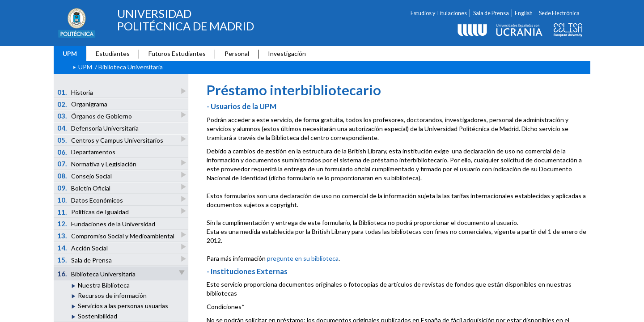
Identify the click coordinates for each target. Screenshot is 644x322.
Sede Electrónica (559, 13)
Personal (237, 53)
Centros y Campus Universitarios (111, 140)
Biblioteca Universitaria (121, 273)
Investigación (287, 53)
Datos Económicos (91, 200)
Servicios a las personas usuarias (123, 306)
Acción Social (83, 248)
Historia (76, 92)
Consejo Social (85, 176)
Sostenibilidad (97, 316)
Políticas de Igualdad (94, 212)
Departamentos (87, 152)
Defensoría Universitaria (98, 128)
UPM (70, 53)
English (524, 13)
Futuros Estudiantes (177, 53)
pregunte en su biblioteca (303, 258)
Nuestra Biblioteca (104, 285)
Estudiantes (113, 53)
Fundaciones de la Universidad (106, 224)
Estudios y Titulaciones (439, 13)
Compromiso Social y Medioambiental (117, 235)
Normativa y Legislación (97, 163)
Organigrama (83, 104)
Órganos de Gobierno (95, 116)
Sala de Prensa (491, 13)
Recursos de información (112, 295)
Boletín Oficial (85, 188)
